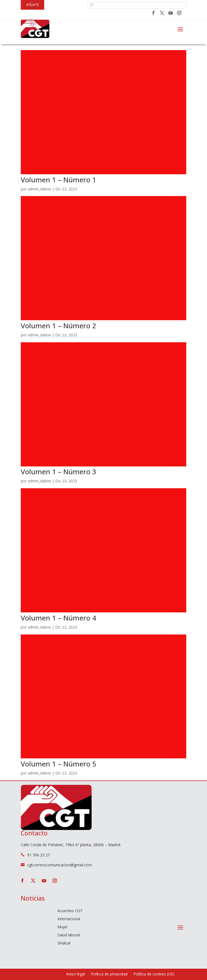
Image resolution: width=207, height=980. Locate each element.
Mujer (63, 927)
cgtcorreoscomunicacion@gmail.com (60, 865)
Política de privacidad (109, 974)
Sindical (64, 943)
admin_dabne (39, 189)
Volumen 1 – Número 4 (58, 618)
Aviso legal (76, 974)
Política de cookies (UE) (154, 974)
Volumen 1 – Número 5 (58, 764)
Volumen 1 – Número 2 (58, 326)
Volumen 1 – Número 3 (58, 472)
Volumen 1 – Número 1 (58, 180)
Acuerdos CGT (70, 911)
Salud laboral (69, 935)
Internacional (69, 919)
